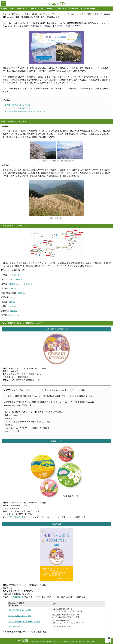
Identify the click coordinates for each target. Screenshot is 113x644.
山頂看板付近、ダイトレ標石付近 (20, 284)
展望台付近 (22, 293)
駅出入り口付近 (14, 315)
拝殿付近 (14, 289)
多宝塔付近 (13, 306)
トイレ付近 (18, 280)
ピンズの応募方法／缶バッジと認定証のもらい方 (25, 111)
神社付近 (14, 311)
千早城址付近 (15, 275)
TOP (109, 640)
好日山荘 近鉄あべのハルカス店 (20, 616)
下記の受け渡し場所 (17, 517)
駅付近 (13, 297)
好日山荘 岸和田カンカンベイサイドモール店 (24, 622)
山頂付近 (12, 302)
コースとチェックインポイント (18, 108)
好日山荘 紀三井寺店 (16, 626)
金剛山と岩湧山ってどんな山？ (18, 105)
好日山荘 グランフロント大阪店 (20, 610)
